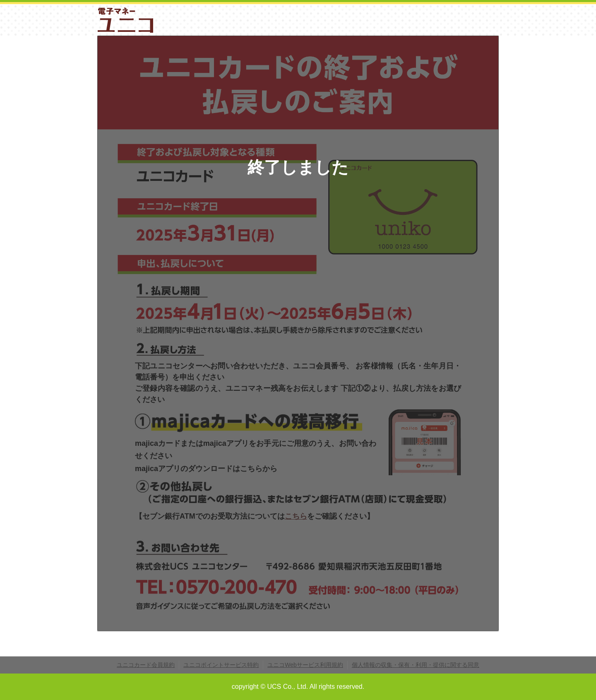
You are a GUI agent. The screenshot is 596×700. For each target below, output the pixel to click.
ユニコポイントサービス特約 (221, 665)
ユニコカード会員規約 (146, 665)
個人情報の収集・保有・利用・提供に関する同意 (416, 665)
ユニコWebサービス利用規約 (305, 665)
